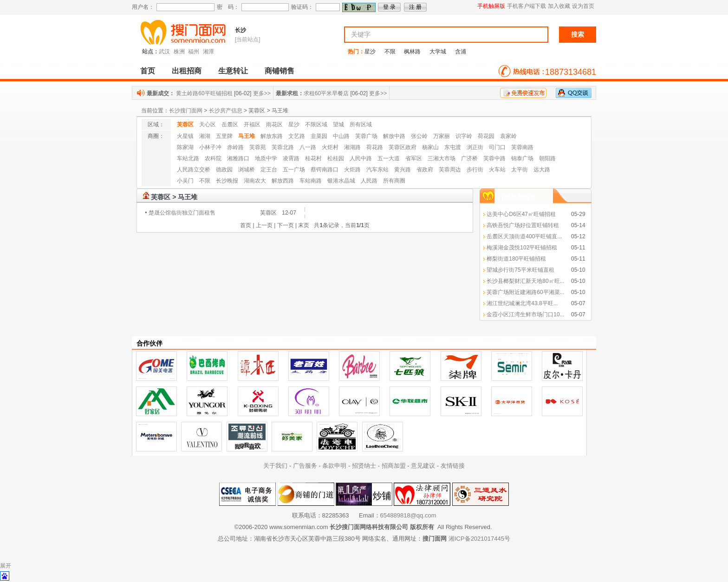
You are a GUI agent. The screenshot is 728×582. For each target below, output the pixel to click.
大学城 (438, 52)
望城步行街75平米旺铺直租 (520, 270)
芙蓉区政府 (403, 147)
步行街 (475, 170)
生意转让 (233, 71)
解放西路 (283, 181)
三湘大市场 (442, 158)
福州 (194, 52)
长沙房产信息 (226, 111)
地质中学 (266, 158)
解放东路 (272, 136)
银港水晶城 (341, 181)
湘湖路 (352, 147)
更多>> (262, 93)
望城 (338, 124)
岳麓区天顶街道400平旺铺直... (524, 236)
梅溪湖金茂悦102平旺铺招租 (522, 248)
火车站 (497, 170)
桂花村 (313, 158)
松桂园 (336, 158)
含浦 (461, 52)
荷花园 (486, 136)
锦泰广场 (522, 158)
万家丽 (442, 136)
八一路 (308, 147)
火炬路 (352, 170)
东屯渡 (453, 147)
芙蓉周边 (450, 170)
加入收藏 (559, 6)
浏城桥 (247, 170)
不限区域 (316, 124)
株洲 (179, 52)
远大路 (542, 170)
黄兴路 (403, 170)
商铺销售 (279, 71)
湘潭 (208, 52)
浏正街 (475, 147)
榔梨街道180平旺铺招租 (516, 259)
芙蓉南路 (522, 147)
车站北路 (188, 158)
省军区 (414, 158)
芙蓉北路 (283, 147)
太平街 (520, 170)
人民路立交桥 (194, 170)
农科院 (213, 158)
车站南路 (311, 181)
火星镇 (185, 136)
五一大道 (389, 158)
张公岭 (419, 136)
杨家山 (430, 147)
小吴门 (185, 181)
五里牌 (224, 136)
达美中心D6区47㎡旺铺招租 (521, 214)
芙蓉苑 (258, 147)
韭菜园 (319, 136)
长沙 (240, 30)
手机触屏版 (491, 6)
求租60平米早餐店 (326, 93)
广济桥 (469, 158)
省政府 (425, 170)
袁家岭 (508, 136)
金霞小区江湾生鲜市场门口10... (525, 314)
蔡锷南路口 (325, 170)
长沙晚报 (227, 181)
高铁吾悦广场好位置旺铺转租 (523, 225)
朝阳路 (547, 158)
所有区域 (361, 124)
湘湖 (205, 136)
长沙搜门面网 (186, 111)
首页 (148, 71)
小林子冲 (210, 147)
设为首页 (583, 6)
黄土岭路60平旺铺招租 (204, 93)
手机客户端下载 (526, 6)
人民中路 (361, 158)
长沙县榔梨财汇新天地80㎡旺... (525, 281)
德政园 (224, 170)
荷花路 (375, 147)
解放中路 (394, 136)
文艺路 (297, 136)
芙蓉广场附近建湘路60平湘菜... (525, 292)
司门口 (497, 147)
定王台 (269, 170)
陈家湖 (185, 147)
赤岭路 (235, 147)
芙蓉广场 (366, 136)
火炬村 (330, 147)
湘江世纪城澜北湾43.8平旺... (522, 303)
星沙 (370, 52)
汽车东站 (377, 170)
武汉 (164, 52)
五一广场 (294, 170)
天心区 (208, 124)
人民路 (369, 181)
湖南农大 (255, 181)
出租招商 (187, 71)
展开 (6, 566)
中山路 (341, 136)
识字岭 (464, 136)
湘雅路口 (238, 158)
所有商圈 (394, 181)
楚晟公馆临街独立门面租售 (182, 213)
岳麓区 (230, 124)
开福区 (252, 124)
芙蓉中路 (494, 158)
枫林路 (412, 52)
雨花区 (274, 124)
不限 (390, 52)
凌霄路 (291, 158)
